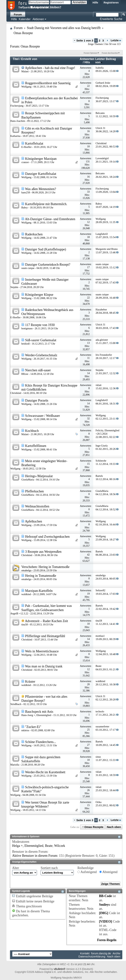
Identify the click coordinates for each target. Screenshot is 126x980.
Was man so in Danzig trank (44, 666)
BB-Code (105, 896)
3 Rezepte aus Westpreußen (43, 552)
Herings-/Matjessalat (39, 476)
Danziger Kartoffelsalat (41, 174)
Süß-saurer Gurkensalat (41, 340)
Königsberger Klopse (39, 295)
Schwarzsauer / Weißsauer (43, 416)
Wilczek (60, 846)
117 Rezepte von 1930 (40, 325)
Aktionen (38, 19)
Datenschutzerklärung (92, 956)
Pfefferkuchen (35, 491)
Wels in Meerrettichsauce (42, 651)
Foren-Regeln (107, 940)
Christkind (16, 393)
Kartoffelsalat (34, 143)
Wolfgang (26, 87)
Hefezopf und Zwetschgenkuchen (47, 537)
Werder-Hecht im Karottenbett (45, 772)
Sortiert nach (49, 868)
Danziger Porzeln (37, 400)
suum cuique (28, 268)
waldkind (26, 594)
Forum (18, 14)
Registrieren (111, 3)
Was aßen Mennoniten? (41, 189)
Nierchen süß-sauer (38, 370)
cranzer (25, 162)
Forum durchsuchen (110, 53)
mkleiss (25, 730)
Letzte (116, 40)
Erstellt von (29, 59)
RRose (25, 374)
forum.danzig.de (101, 953)
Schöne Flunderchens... (41, 742)
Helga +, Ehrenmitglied (28, 846)
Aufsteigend (87, 872)
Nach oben (114, 827)
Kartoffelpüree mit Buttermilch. (46, 204)
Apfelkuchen (34, 521)
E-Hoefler (26, 147)
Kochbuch (32, 431)
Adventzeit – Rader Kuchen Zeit (47, 621)
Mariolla (15, 765)
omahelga (26, 570)
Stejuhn (14, 287)
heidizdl (25, 344)
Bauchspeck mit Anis (39, 712)
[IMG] (104, 913)
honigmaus (27, 328)
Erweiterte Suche (111, 19)
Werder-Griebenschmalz (41, 355)
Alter (16, 868)
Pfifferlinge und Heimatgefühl (45, 636)
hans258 (26, 193)
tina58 (25, 625)
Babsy (25, 208)
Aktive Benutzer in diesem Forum (35, 856)
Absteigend (108, 872)
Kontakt (85, 953)
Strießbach (16, 704)
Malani (25, 71)
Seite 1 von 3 (85, 40)
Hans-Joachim (18, 121)
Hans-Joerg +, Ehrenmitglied (36, 715)
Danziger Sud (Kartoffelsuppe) (46, 249)
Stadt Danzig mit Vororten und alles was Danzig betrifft (64, 28)
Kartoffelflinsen (36, 446)
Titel (16, 59)
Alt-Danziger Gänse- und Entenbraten (50, 219)
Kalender (25, 19)
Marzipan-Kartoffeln (39, 591)
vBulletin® (60, 969)
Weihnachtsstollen (37, 506)
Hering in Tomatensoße (54, 567)
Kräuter (30, 682)
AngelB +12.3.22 (19, 614)
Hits (87, 62)
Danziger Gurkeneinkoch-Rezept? (48, 265)
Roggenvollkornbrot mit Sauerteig (48, 83)
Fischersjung (17, 106)
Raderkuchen (34, 234)
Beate (49, 846)
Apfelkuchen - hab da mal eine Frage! (50, 68)
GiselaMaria (28, 480)
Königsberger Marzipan (41, 159)
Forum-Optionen (90, 53)
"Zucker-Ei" (33, 727)
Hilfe (95, 3)
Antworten (87, 59)
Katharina (15, 136)
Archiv (116, 953)
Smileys (104, 905)
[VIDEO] (105, 921)
